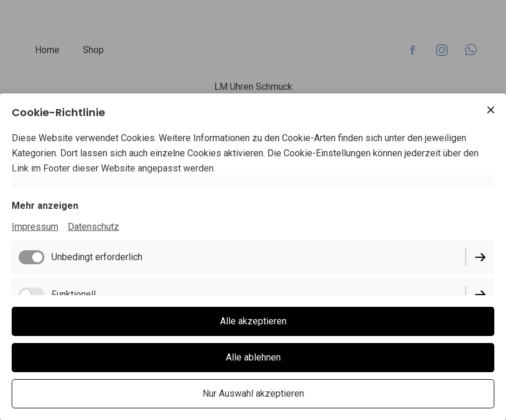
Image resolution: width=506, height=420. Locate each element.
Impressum (35, 227)
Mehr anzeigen (45, 206)
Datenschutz (93, 227)
